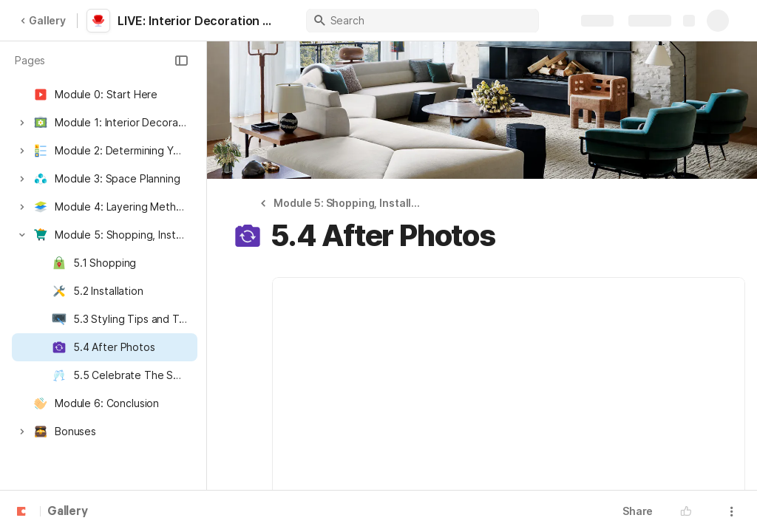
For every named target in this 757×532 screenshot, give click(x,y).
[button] (181, 61)
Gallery (43, 20)
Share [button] (638, 511)
